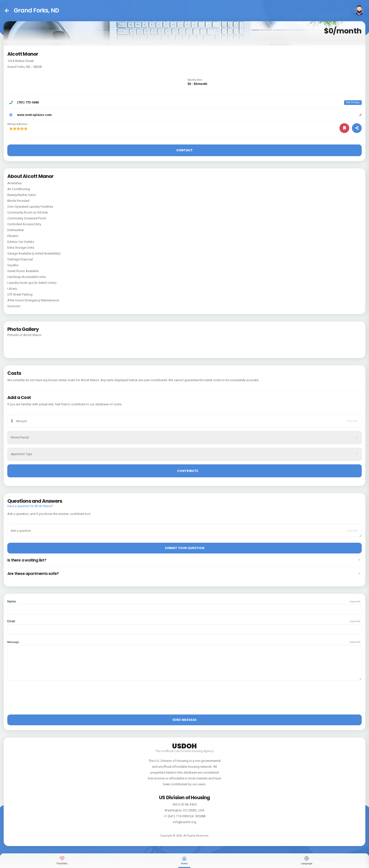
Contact (184, 150)
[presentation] (44, 699)
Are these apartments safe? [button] (184, 574)
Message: (13, 642)
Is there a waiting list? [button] (184, 560)
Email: (11, 621)
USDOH (184, 745)
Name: (12, 602)
